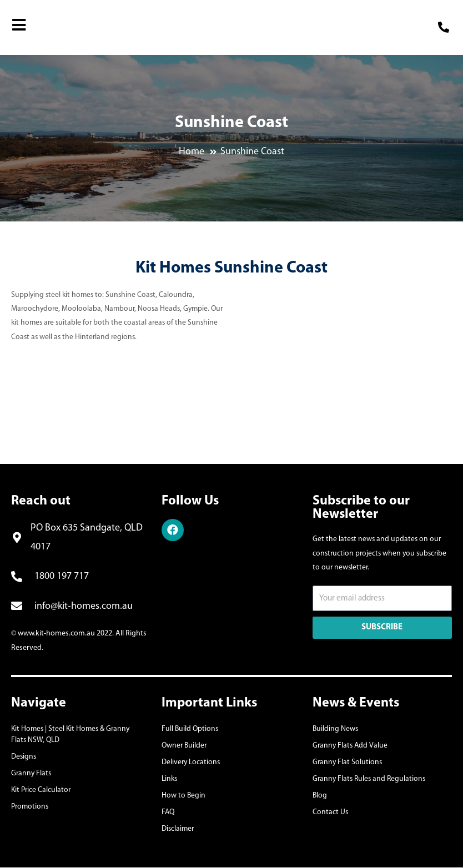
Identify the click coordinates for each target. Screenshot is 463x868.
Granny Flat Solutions (347, 762)
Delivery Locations (191, 762)
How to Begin (183, 796)
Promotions (30, 807)
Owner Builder (184, 746)
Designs (24, 757)
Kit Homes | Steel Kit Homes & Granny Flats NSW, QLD (70, 735)
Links (169, 779)
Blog (320, 796)
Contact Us (330, 812)
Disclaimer (178, 829)
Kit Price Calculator (41, 790)
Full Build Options (190, 729)
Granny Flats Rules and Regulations (369, 779)
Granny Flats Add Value (350, 746)
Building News (335, 729)
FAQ (168, 812)
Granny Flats (31, 773)
